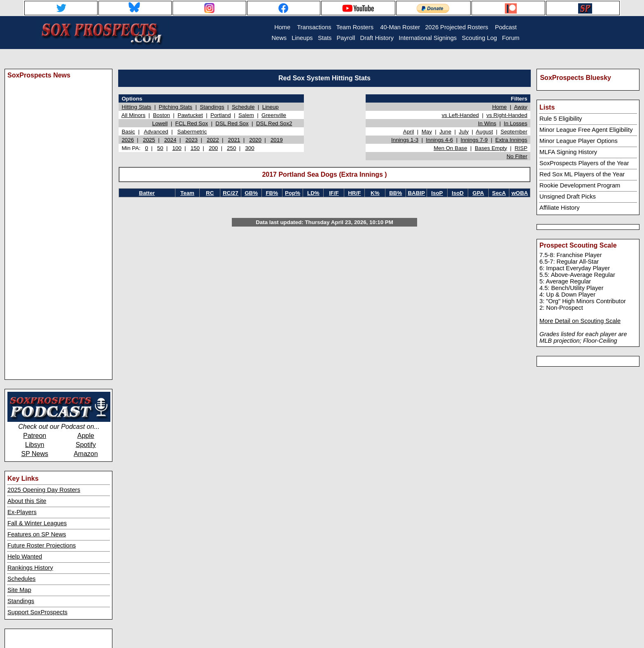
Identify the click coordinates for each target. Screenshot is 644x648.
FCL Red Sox (192, 123)
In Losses (516, 123)
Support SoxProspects (37, 612)
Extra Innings (511, 140)
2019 (277, 140)
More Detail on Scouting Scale (580, 321)
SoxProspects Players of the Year (584, 163)
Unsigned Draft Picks (568, 197)
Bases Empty (491, 148)
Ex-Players (22, 512)
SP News (35, 454)
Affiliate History (559, 208)
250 (231, 148)
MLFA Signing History (568, 152)
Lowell (160, 123)
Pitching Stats (176, 107)
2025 (149, 140)
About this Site (27, 501)
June (445, 132)
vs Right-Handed (507, 115)
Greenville (274, 115)
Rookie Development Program (580, 185)
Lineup (271, 107)
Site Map (19, 590)
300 (250, 148)
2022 (213, 140)
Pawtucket (190, 115)
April (409, 132)
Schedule (243, 107)
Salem (246, 115)
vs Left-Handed (460, 115)
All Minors (134, 115)
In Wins (487, 123)
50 (160, 148)
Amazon (86, 454)
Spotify (86, 445)
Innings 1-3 (405, 140)
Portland (221, 115)
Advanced (156, 132)
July (464, 132)
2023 (191, 140)
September (514, 132)
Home (499, 107)
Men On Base (450, 148)
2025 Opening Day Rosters (44, 490)
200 (213, 148)
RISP (521, 148)
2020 (255, 140)
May (427, 132)
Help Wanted (25, 557)
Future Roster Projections (42, 545)
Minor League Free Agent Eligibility (586, 130)
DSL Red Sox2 (274, 123)
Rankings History (30, 568)
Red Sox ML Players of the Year (582, 174)
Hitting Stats (136, 107)
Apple (86, 436)
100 (177, 148)
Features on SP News (37, 534)
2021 (234, 140)
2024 (170, 140)
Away (520, 107)
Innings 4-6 (439, 140)
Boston (161, 115)
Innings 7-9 (474, 140)
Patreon (35, 436)
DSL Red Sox (232, 123)
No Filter (517, 156)
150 (195, 148)
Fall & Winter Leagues (37, 523)
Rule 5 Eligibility (561, 119)
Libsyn (35, 445)
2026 (128, 140)
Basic (128, 132)
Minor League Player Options (579, 141)
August (485, 132)
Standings (21, 601)
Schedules (21, 579)
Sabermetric (192, 132)
